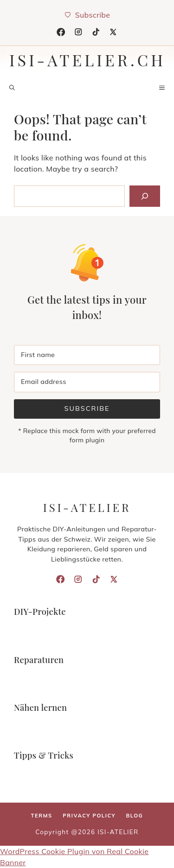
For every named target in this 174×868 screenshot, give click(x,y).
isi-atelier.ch (87, 60)
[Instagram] (78, 32)
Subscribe (87, 408)
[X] (113, 32)
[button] (12, 88)
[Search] (145, 196)
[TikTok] (96, 32)
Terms (42, 816)
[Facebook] (61, 32)
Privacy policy (89, 816)
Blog (134, 816)
